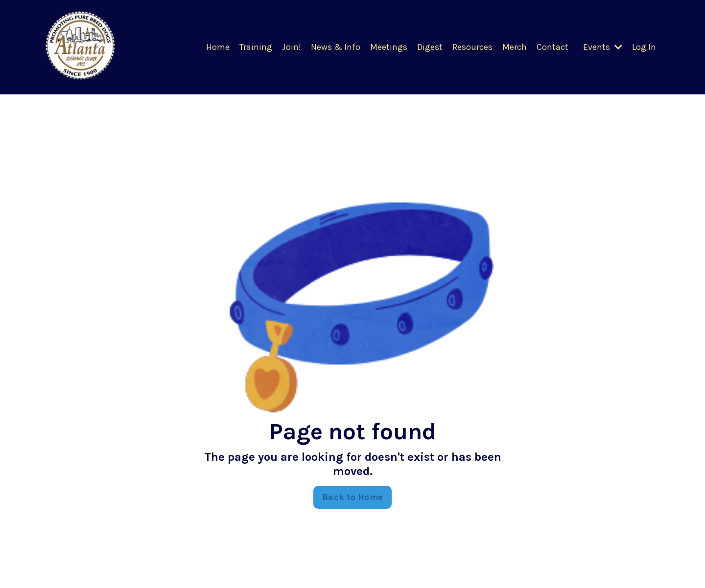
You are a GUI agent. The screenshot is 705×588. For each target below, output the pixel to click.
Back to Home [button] (352, 497)
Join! (292, 47)
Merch (515, 47)
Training (256, 47)
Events (603, 47)
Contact (552, 47)
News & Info (336, 47)
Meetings (389, 47)
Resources (472, 47)
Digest (430, 47)
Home (218, 47)
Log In (644, 47)
